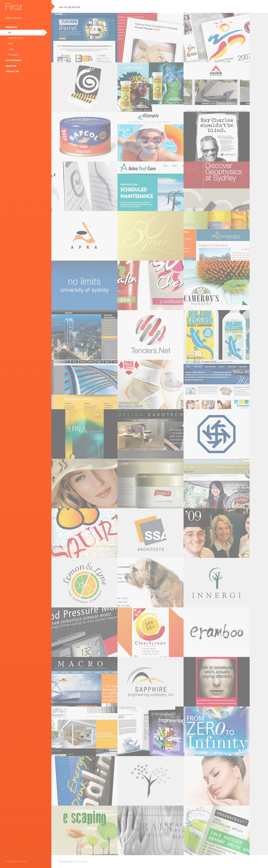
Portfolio (11, 27)
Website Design (16, 38)
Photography (13, 60)
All (9, 33)
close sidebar (53, 7)
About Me (11, 66)
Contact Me (12, 71)
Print (11, 44)
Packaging (13, 55)
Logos (11, 49)
